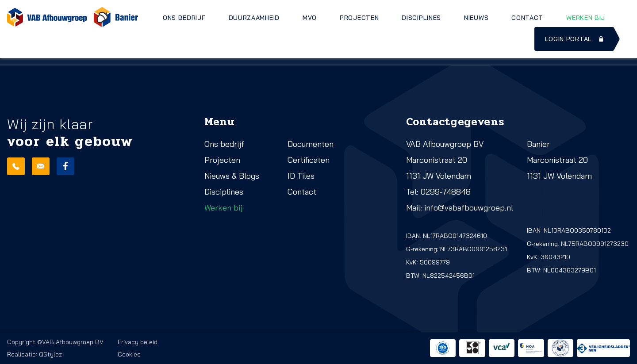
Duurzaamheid (254, 18)
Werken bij (586, 18)
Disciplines (421, 18)
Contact (527, 18)
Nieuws (476, 18)
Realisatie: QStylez (35, 354)
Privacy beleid (138, 342)
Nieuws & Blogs (232, 176)
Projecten (359, 18)
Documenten (311, 144)
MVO (310, 18)
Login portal (575, 39)
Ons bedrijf (184, 18)
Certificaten (309, 160)
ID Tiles (301, 176)
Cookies (129, 354)
